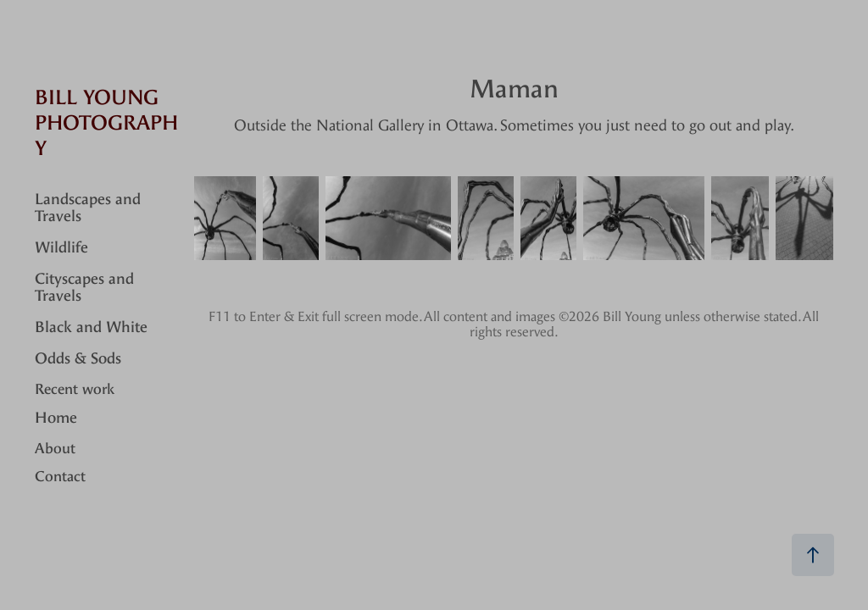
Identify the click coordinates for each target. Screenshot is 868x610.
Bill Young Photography (106, 123)
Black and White (91, 327)
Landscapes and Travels (88, 208)
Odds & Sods (78, 359)
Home (56, 418)
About (55, 448)
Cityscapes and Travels (84, 288)
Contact (60, 476)
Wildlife (61, 248)
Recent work (75, 389)
